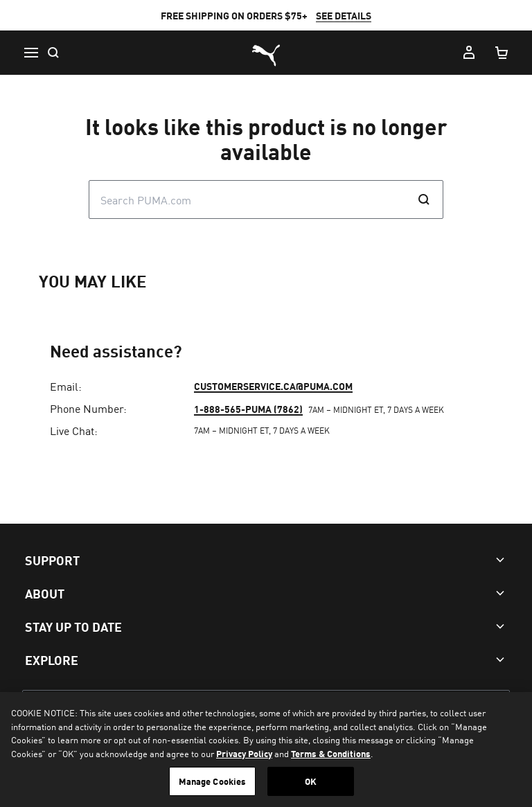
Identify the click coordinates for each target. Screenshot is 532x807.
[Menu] (30, 53)
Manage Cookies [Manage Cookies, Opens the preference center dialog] (213, 781)
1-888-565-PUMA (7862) (248, 409)
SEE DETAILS (344, 15)
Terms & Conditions (331, 753)
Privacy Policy (244, 753)
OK (311, 781)
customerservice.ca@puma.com (273, 386)
